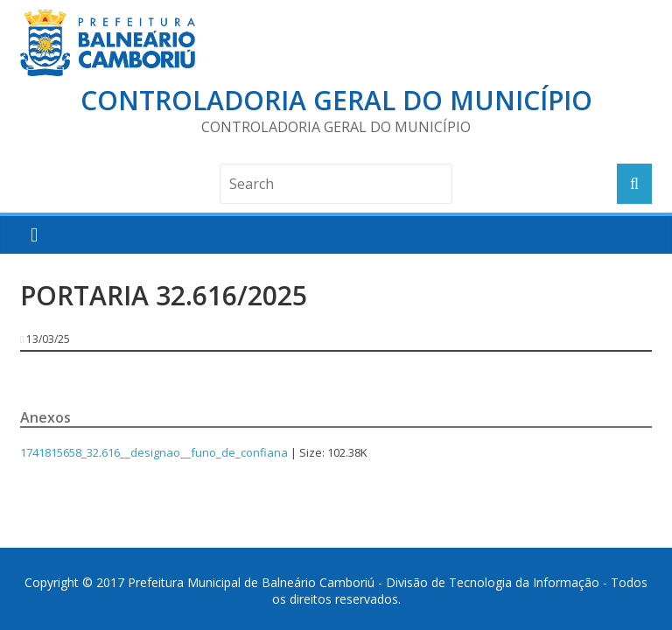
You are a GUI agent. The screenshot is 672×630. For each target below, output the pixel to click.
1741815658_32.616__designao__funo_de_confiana (154, 452)
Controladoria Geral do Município (336, 100)
